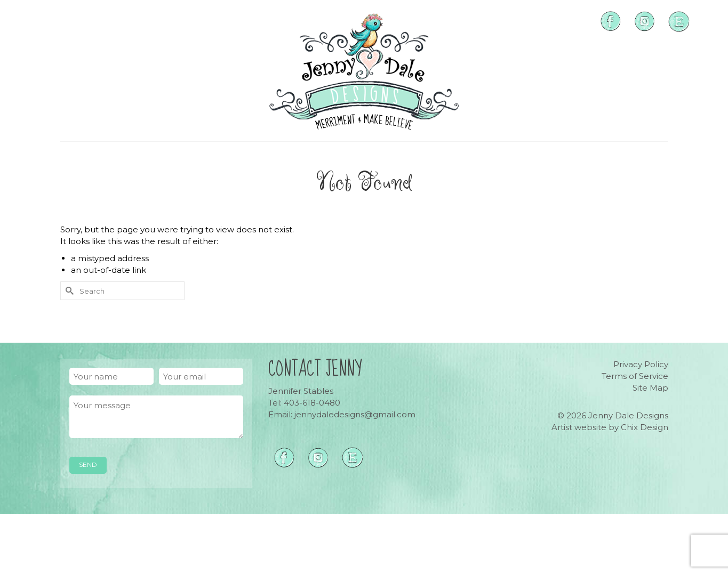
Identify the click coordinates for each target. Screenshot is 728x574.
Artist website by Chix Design (610, 427)
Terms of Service (635, 376)
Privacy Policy (641, 364)
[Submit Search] (68, 291)
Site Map (650, 388)
